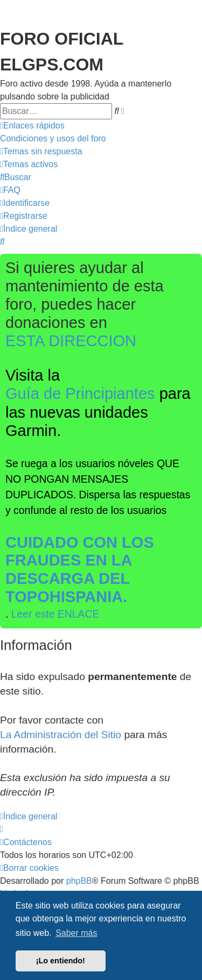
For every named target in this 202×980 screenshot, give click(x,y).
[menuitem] (53, 139)
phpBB (79, 881)
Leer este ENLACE (55, 614)
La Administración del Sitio (61, 735)
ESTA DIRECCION (71, 341)
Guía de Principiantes (80, 394)
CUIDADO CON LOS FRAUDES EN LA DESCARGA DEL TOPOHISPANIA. (80, 570)
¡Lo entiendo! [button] (61, 961)
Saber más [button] (76, 933)
